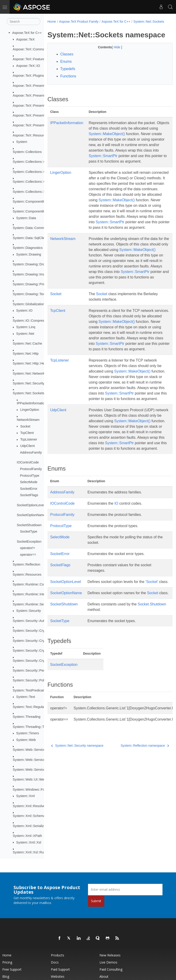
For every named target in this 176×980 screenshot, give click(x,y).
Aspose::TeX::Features (30, 59)
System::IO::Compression (32, 321)
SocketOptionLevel (31, 505)
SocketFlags (29, 495)
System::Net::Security (29, 383)
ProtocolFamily (31, 469)
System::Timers (28, 733)
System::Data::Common (30, 228)
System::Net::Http (26, 354)
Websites (58, 976)
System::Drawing (29, 254)
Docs (55, 962)
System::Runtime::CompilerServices (39, 584)
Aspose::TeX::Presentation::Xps (36, 125)
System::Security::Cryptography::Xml (40, 661)
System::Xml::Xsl (29, 842)
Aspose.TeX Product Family (79, 22)
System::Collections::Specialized (37, 192)
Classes (67, 68)
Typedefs (68, 83)
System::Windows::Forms (32, 789)
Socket (25, 426)
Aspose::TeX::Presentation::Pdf (36, 106)
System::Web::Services (30, 750)
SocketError (29, 489)
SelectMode (29, 482)
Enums (66, 75)
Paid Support (60, 969)
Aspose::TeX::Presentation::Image (38, 95)
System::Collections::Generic (34, 172)
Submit (96, 901)
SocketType (29, 531)
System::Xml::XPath (27, 836)
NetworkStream (28, 420)
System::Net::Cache (27, 343)
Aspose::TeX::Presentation (32, 86)
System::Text (26, 697)
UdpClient (27, 446)
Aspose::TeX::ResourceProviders (37, 135)
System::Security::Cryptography (36, 631)
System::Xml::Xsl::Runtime (32, 852)
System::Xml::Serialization (32, 826)
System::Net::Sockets (29, 393)
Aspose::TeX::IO (28, 66)
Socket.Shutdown (102, 678)
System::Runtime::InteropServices (38, 594)
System (22, 142)
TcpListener (29, 439)
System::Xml (26, 796)
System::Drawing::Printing (32, 284)
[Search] (23, 22)
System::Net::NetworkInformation (37, 373)
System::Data (26, 218)
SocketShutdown (29, 525)
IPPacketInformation (32, 403)
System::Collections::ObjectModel (37, 182)
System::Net (25, 334)
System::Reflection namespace (136, 814)
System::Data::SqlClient (30, 238)
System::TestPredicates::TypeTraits (39, 690)
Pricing (7, 962)
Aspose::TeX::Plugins (28, 76)
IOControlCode (28, 462)
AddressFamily (31, 452)
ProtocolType (30, 476)
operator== (28, 555)
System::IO (24, 310)
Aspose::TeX (26, 39)
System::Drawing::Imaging (32, 274)
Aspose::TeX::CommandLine (34, 49)
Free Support (12, 969)
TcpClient (27, 433)
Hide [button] (113, 61)
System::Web (26, 740)
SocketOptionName (31, 515)
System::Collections (27, 152)
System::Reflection (27, 564)
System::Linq (26, 327)
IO (116, 561)
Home (52, 22)
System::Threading (27, 717)
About (104, 976)
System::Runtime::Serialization (35, 604)
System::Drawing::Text (29, 294)
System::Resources (27, 574)
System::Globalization (29, 304)
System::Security (29, 611)
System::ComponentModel (32, 201)
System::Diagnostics (28, 248)
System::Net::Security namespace (77, 814)
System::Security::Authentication (37, 621)
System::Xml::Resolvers (30, 806)
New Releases (110, 955)
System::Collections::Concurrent (36, 162)
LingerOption (30, 410)
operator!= (27, 548)
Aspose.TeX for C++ (27, 33)
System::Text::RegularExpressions (38, 707)
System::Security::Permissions (35, 670)
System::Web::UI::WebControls (36, 779)
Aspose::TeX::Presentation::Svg (36, 115)
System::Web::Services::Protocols (38, 770)
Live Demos (108, 962)
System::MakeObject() (132, 147)
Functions (68, 90)
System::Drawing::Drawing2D (34, 264)
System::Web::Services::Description (39, 760)
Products (58, 955)
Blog (6, 976)
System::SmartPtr (103, 175)
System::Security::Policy (30, 680)
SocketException (29, 542)
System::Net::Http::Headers (33, 363)
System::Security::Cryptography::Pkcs (41, 641)
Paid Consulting (111, 969)
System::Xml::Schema (29, 816)
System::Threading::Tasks (32, 727)
